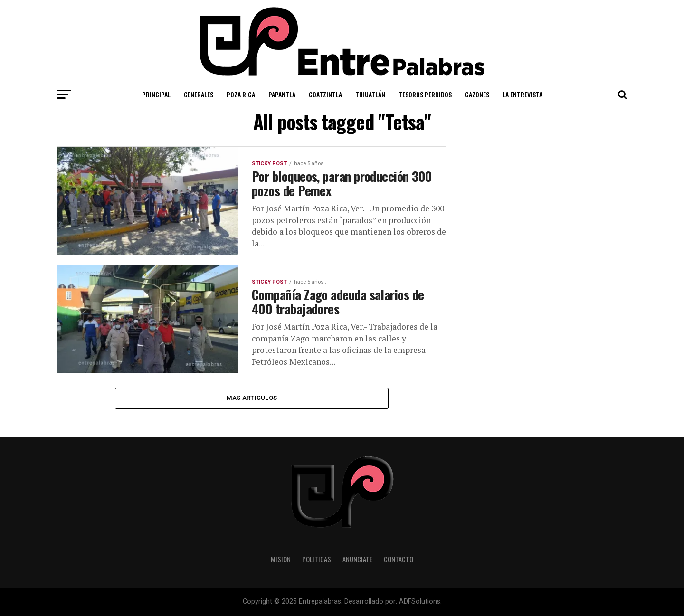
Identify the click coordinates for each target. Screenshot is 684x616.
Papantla (282, 94)
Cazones (477, 94)
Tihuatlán (370, 94)
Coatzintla (325, 94)
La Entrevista (522, 94)
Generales (199, 94)
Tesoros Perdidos (425, 94)
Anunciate (357, 559)
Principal (156, 94)
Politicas (317, 559)
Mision (281, 559)
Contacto (399, 559)
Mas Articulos (252, 398)
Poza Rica (241, 94)
